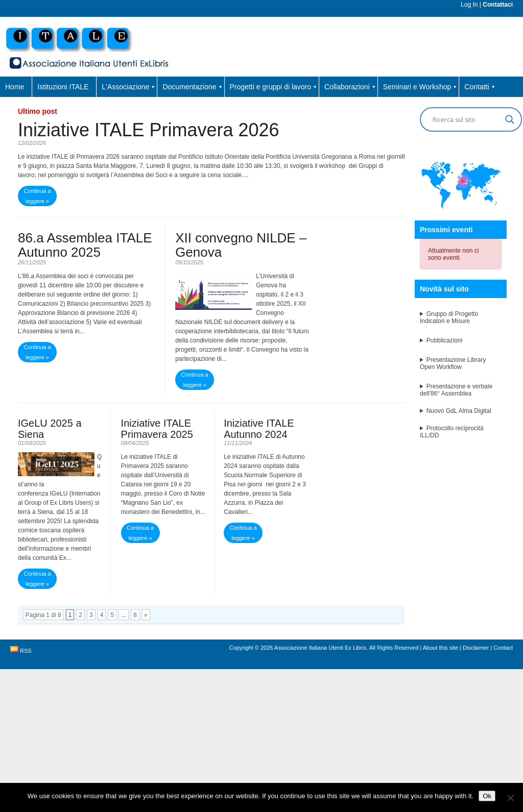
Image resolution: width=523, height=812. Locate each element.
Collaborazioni (351, 87)
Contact (503, 648)
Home (15, 87)
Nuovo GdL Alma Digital (459, 411)
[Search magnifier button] (510, 119)
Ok (487, 796)
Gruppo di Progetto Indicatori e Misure (449, 317)
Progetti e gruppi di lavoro (274, 87)
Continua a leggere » (37, 196)
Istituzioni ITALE (63, 87)
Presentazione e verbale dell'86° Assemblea (456, 390)
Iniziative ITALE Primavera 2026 (149, 130)
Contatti (480, 87)
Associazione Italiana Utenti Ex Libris (320, 648)
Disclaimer (476, 648)
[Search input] (466, 119)
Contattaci (498, 5)
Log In (469, 5)
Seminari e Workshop (421, 87)
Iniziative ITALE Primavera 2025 (157, 429)
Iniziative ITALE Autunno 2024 (259, 429)
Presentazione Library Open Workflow (453, 363)
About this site (441, 648)
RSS (26, 651)
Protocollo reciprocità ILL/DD (452, 432)
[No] (510, 798)
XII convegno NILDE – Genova (241, 245)
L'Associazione (129, 87)
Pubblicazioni (445, 340)
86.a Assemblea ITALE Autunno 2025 (85, 245)
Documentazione (193, 87)
